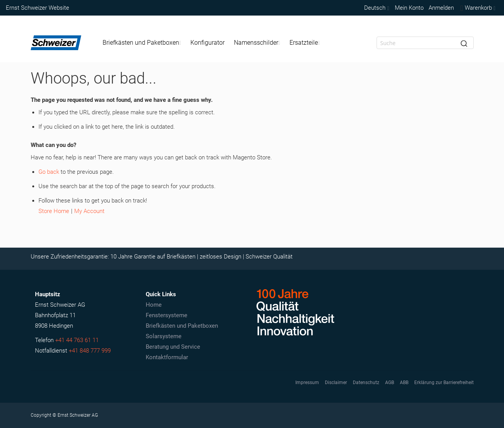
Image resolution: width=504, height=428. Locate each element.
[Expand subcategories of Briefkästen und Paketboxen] (180, 43)
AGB (390, 383)
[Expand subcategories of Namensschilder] (279, 43)
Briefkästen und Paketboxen (182, 326)
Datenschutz (366, 383)
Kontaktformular (167, 357)
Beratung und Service (173, 347)
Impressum (307, 383)
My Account (89, 211)
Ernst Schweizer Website (37, 8)
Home (154, 305)
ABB (404, 383)
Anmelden (441, 8)
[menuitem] (142, 43)
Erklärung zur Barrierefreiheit (444, 383)
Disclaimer (336, 383)
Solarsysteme (164, 336)
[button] (376, 8)
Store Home (54, 211)
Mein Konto (409, 8)
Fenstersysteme (167, 315)
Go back (49, 172)
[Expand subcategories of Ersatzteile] (319, 43)
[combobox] (425, 43)
